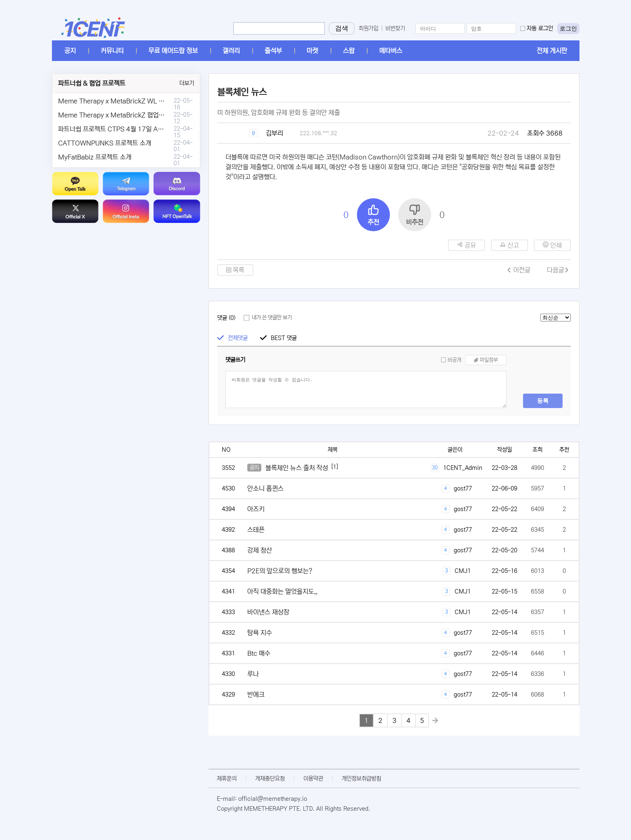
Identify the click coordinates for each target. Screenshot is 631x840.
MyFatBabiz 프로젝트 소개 (95, 157)
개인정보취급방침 (361, 779)
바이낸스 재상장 (268, 612)
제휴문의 (227, 779)
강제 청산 (260, 550)
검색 (342, 28)
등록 (543, 401)
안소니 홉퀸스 (265, 488)
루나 (253, 674)
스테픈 (256, 530)
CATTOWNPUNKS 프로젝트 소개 (105, 143)
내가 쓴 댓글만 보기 (272, 318)
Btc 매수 (259, 653)
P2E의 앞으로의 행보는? (280, 571)
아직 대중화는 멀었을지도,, (282, 591)
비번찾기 (395, 28)
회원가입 (368, 28)
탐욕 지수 (260, 633)
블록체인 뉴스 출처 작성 (297, 468)
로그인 (568, 28)
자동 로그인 (540, 28)
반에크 (256, 695)
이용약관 (313, 779)
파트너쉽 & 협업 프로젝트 (92, 83)
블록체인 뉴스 (242, 92)
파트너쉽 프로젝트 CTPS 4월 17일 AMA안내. (120, 129)
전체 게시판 (552, 51)
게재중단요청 (270, 779)
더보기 (187, 83)
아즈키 (256, 509)
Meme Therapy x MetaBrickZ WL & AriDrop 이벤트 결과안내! (146, 101)
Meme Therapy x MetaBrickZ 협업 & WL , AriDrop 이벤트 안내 (147, 115)
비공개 (454, 360)
